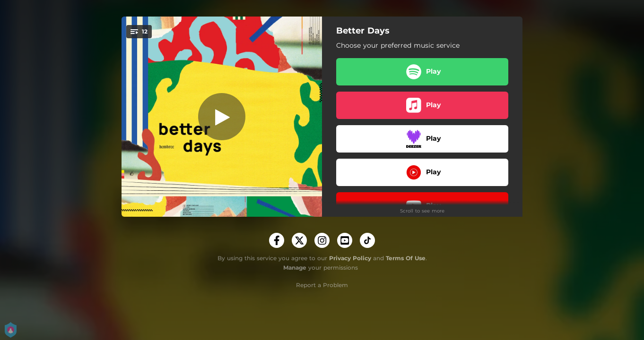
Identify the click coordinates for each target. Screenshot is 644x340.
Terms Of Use (406, 258)
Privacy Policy (350, 258)
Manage (295, 268)
